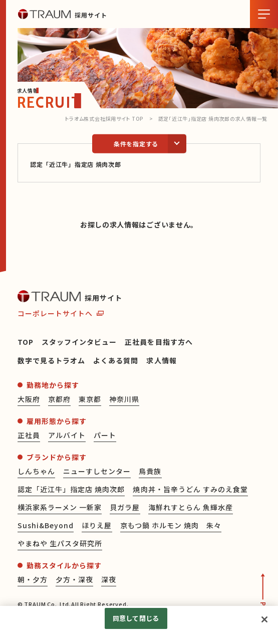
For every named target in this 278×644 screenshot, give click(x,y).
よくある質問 (116, 360)
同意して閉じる (136, 618)
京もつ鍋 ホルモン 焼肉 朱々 (171, 525)
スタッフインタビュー (79, 342)
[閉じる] (264, 619)
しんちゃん (36, 471)
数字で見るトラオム (51, 360)
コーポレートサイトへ (55, 313)
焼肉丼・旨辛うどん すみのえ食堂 (190, 489)
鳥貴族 (150, 471)
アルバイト (67, 435)
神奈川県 (124, 399)
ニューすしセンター (97, 471)
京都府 (59, 399)
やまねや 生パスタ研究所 (60, 543)
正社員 (29, 435)
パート (105, 435)
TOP (26, 342)
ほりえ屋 (97, 525)
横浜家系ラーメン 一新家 (60, 507)
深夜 (109, 579)
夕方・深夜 (74, 579)
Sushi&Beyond (46, 525)
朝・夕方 (33, 579)
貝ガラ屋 (125, 507)
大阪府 (29, 399)
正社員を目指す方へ (159, 342)
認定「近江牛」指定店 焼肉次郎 (71, 489)
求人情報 (161, 360)
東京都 (90, 399)
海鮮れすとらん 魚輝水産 (191, 507)
